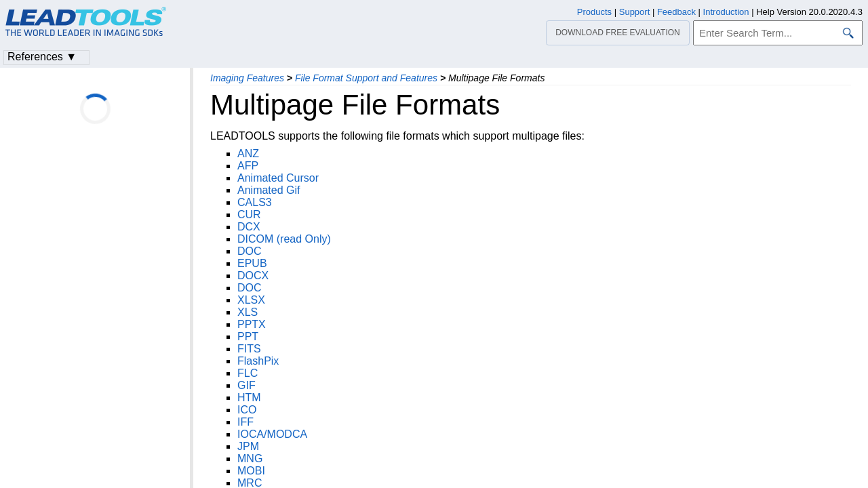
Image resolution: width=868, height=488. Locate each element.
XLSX (251, 300)
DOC (250, 251)
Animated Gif (269, 190)
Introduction (726, 12)
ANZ (248, 154)
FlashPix (258, 361)
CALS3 (255, 202)
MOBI (251, 471)
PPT (248, 337)
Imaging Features (247, 78)
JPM (248, 446)
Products (594, 12)
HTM (249, 398)
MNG (250, 459)
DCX (249, 227)
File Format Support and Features (366, 78)
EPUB (252, 263)
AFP (248, 166)
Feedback (676, 12)
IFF (245, 422)
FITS (249, 349)
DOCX (253, 276)
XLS (248, 312)
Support (635, 12)
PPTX (252, 324)
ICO (247, 410)
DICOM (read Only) (284, 239)
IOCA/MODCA (272, 434)
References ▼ (42, 57)
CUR (249, 215)
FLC (248, 373)
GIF (246, 385)
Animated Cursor (278, 178)
